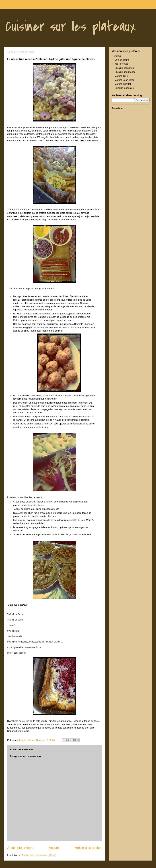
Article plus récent (20, 848)
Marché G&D (121, 76)
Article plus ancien (88, 848)
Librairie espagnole (124, 68)
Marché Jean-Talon (125, 80)
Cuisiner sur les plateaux (71, 27)
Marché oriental (123, 84)
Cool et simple (122, 60)
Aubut (118, 56)
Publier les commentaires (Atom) (39, 855)
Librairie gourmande (125, 72)
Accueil (54, 848)
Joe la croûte (121, 64)
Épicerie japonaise (124, 88)
